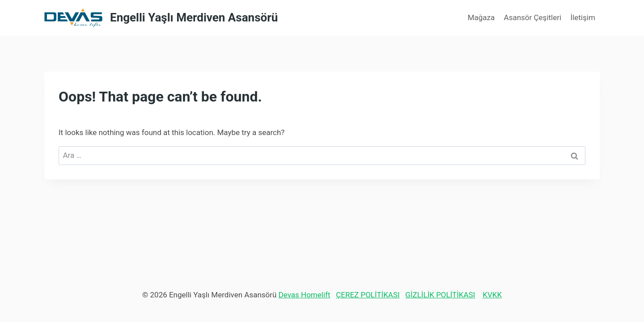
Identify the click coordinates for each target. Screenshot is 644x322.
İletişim (583, 17)
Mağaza (481, 17)
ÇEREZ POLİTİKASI (368, 295)
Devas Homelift (305, 295)
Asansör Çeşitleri (533, 17)
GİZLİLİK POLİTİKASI (440, 295)
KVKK (492, 295)
